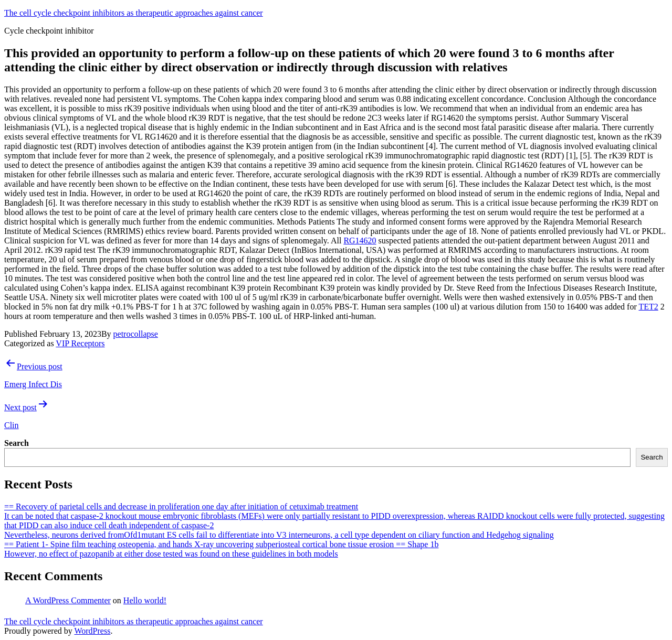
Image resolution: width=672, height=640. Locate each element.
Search (17, 443)
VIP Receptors (80, 343)
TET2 (648, 307)
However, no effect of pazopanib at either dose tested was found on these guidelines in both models (171, 554)
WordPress (92, 631)
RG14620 (360, 241)
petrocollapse (136, 334)
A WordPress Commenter (68, 600)
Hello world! (145, 600)
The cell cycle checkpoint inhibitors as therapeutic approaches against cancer (134, 13)
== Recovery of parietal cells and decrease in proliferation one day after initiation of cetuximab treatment (181, 506)
